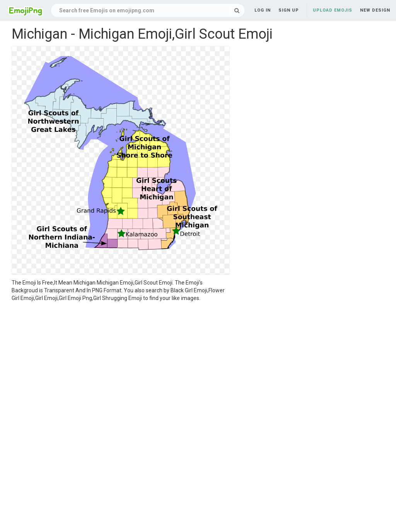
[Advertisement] (121, 360)
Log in (263, 10)
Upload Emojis (333, 10)
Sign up (289, 10)
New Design (375, 10)
